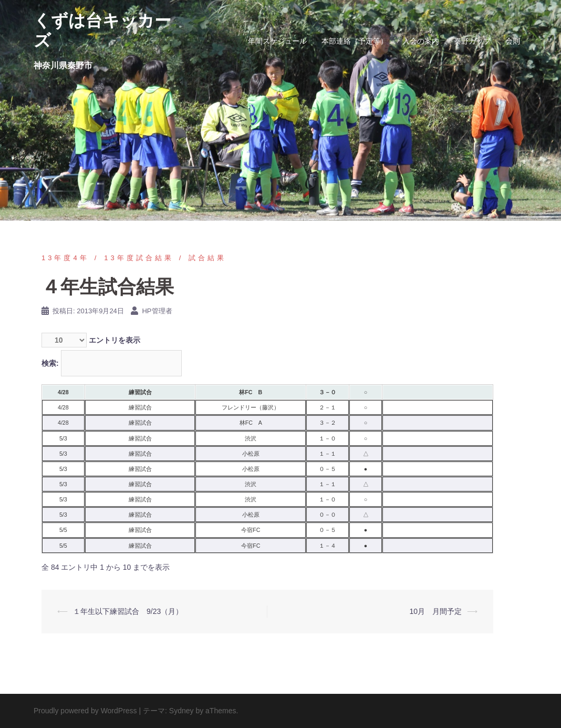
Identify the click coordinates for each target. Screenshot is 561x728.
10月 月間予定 (435, 611)
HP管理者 (157, 311)
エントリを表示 (91, 340)
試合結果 (207, 258)
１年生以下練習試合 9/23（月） (128, 611)
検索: (112, 363)
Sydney (181, 711)
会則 (513, 41)
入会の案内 (421, 41)
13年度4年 (65, 258)
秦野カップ (472, 41)
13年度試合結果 (139, 258)
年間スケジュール (277, 41)
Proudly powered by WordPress (85, 711)
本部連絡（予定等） (355, 41)
